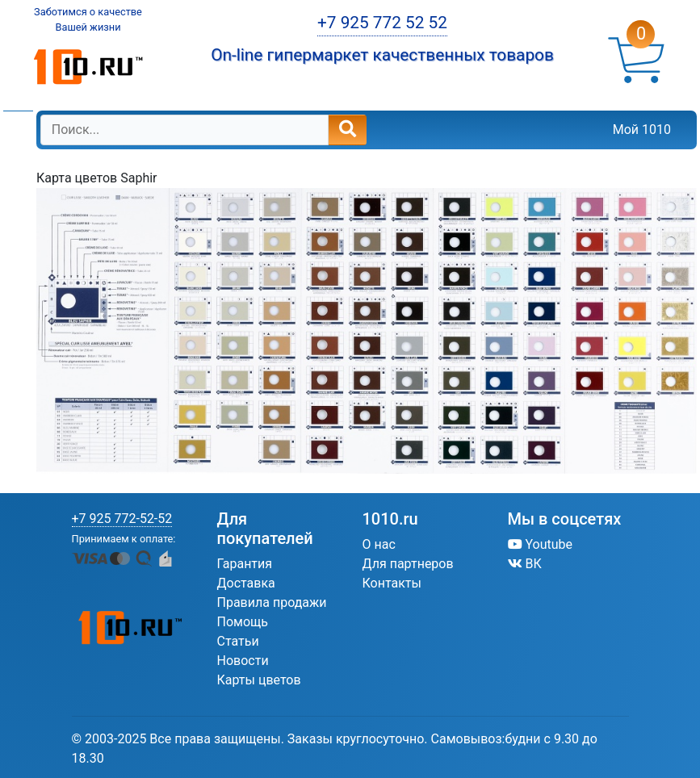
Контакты (392, 583)
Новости (243, 661)
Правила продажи (272, 602)
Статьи (238, 641)
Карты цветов (259, 680)
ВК (525, 564)
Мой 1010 (642, 130)
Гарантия (245, 564)
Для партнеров (408, 564)
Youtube (541, 544)
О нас (379, 544)
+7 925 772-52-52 (122, 519)
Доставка (246, 583)
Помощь (243, 622)
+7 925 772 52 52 (382, 23)
